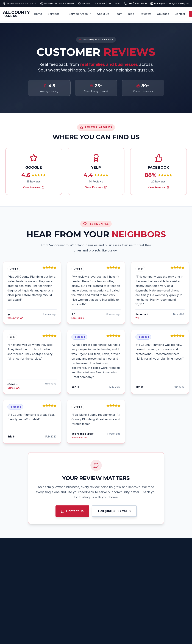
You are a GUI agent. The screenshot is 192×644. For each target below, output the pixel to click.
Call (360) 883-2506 (114, 511)
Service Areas (80, 14)
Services (55, 14)
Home (38, 14)
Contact (180, 14)
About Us (103, 14)
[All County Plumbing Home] (16, 14)
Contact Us (72, 511)
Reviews (146, 14)
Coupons (163, 14)
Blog (131, 14)
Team (119, 14)
